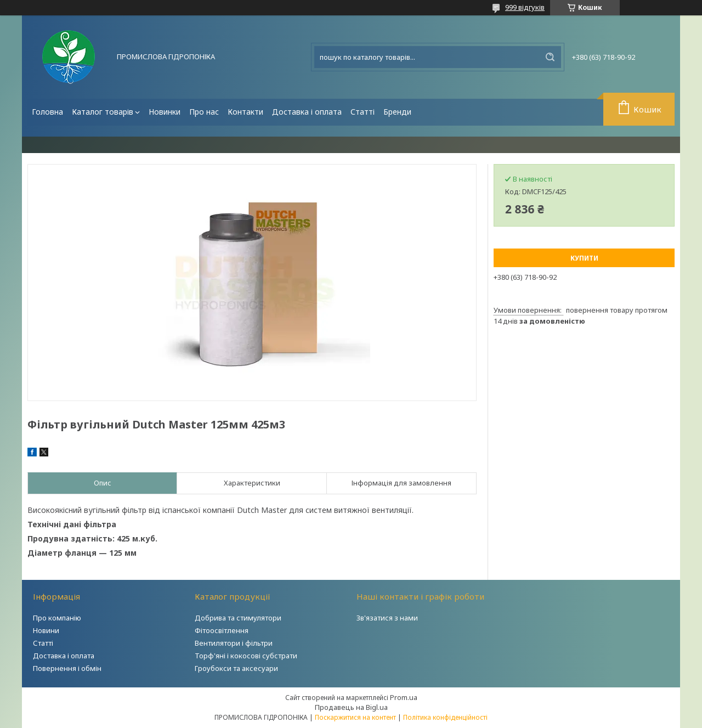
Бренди (397, 112)
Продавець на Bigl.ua (351, 707)
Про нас (204, 112)
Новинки (165, 112)
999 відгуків (525, 7)
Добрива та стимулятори (238, 618)
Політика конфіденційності (445, 717)
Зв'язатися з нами (387, 618)
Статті (363, 112)
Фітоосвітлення (222, 630)
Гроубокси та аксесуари (236, 668)
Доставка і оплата (307, 112)
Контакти (245, 112)
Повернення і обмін (67, 668)
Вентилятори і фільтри (234, 643)
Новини (46, 630)
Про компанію (57, 618)
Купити (584, 258)
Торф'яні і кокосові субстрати (246, 656)
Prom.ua (404, 697)
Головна (47, 112)
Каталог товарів (103, 112)
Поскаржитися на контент (355, 717)
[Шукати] (550, 57)
